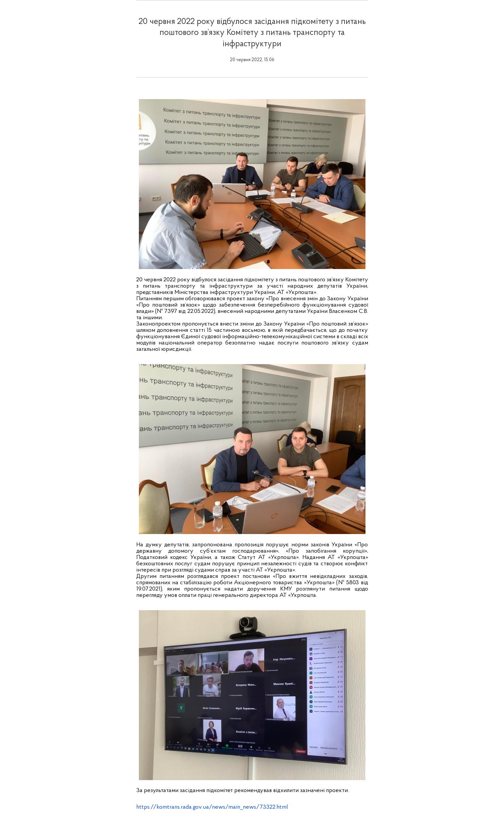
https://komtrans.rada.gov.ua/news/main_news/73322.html (212, 807)
